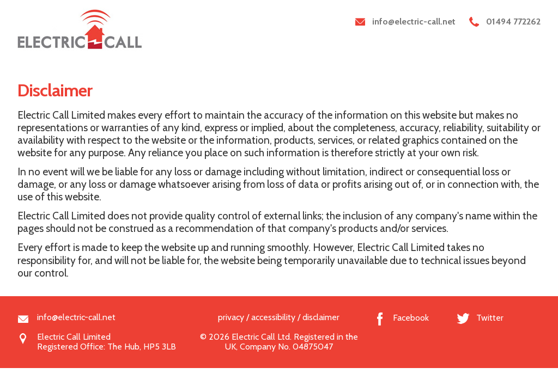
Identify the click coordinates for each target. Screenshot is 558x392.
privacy (231, 317)
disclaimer (321, 317)
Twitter (490, 318)
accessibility (273, 317)
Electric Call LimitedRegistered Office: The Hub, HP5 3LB (107, 338)
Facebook (411, 318)
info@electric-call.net (76, 317)
